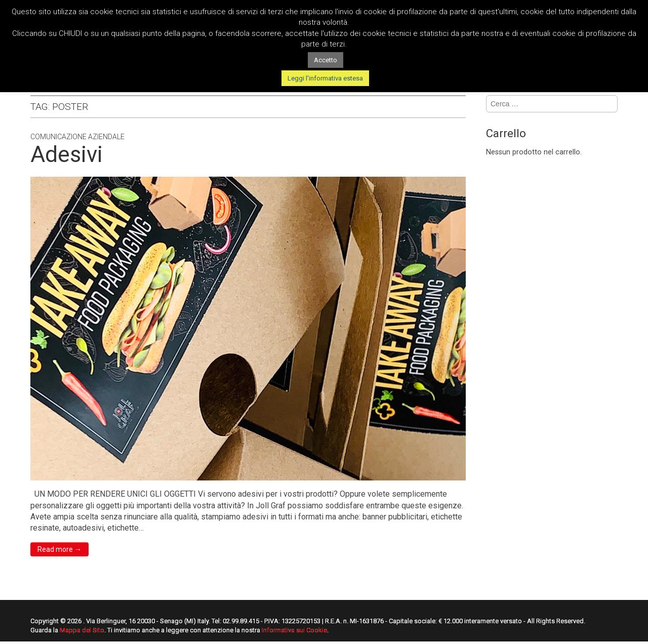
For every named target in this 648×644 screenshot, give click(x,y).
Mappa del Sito (82, 630)
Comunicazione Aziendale (77, 137)
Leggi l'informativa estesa (325, 78)
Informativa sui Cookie (294, 630)
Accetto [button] (326, 60)
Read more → (59, 549)
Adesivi (67, 154)
